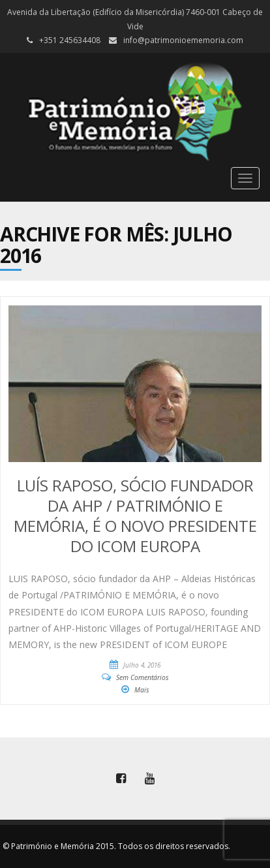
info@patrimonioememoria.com (183, 40)
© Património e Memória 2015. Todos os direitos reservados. (116, 846)
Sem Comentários (142, 677)
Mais (142, 690)
